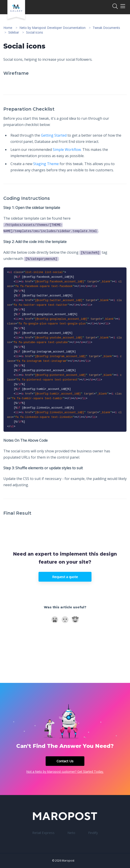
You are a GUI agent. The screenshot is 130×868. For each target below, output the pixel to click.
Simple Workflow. (67, 150)
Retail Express (43, 833)
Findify (93, 833)
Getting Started (54, 135)
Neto (71, 833)
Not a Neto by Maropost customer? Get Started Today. (65, 772)
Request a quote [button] (65, 577)
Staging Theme (46, 164)
